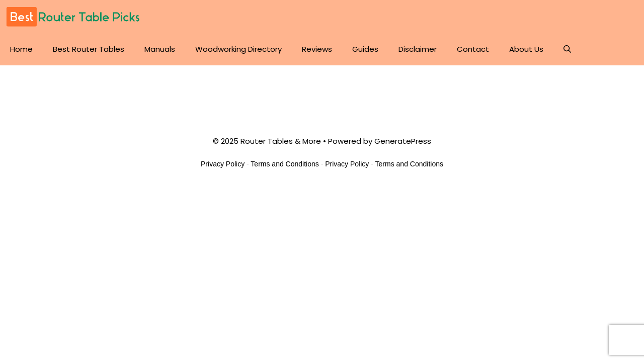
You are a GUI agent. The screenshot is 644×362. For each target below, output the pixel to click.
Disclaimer (418, 49)
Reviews (317, 49)
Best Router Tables (89, 49)
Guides (365, 49)
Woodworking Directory (238, 49)
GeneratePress (403, 141)
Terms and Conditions (285, 164)
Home (21, 49)
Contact (473, 49)
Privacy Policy (223, 164)
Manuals (160, 49)
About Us (526, 49)
